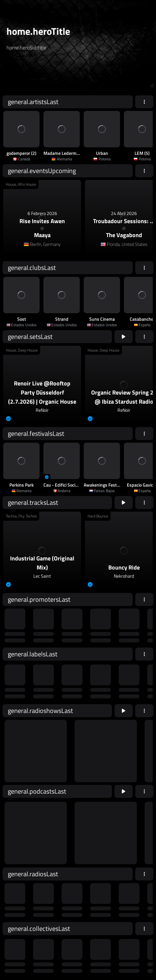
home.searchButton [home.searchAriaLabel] (112, 76)
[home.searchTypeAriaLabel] (71, 63)
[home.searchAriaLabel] (46, 76)
